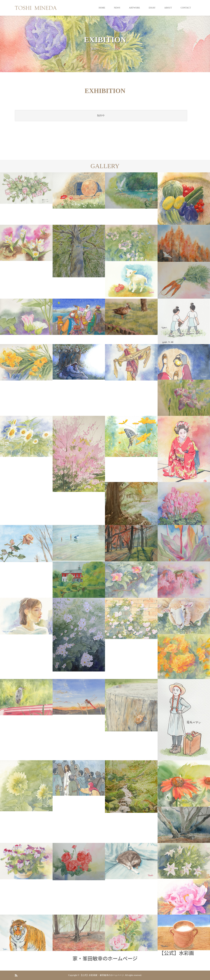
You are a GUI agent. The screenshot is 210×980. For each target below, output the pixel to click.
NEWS (117, 8)
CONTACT (186, 8)
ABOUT (168, 8)
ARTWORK (135, 8)
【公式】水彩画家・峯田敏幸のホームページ (133, 955)
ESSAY (152, 8)
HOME (102, 8)
